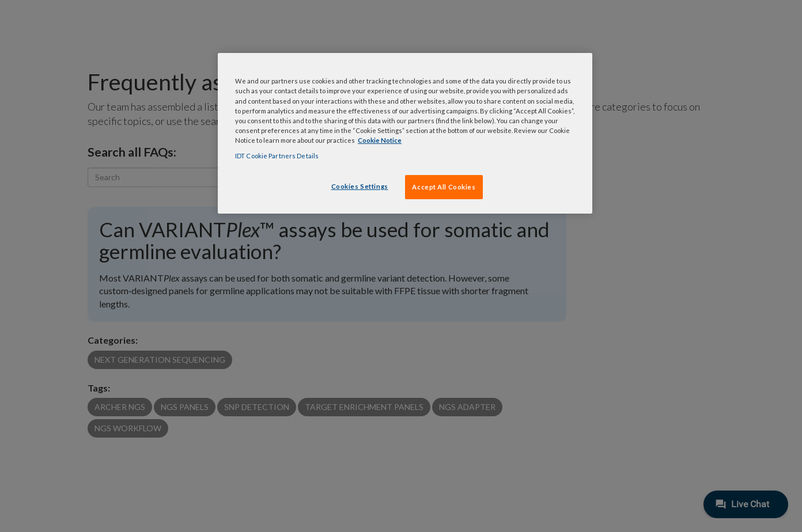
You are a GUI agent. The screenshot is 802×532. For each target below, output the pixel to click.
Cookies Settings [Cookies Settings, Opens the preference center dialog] (360, 186)
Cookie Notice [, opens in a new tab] (380, 140)
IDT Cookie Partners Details (277, 156)
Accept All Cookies (444, 187)
